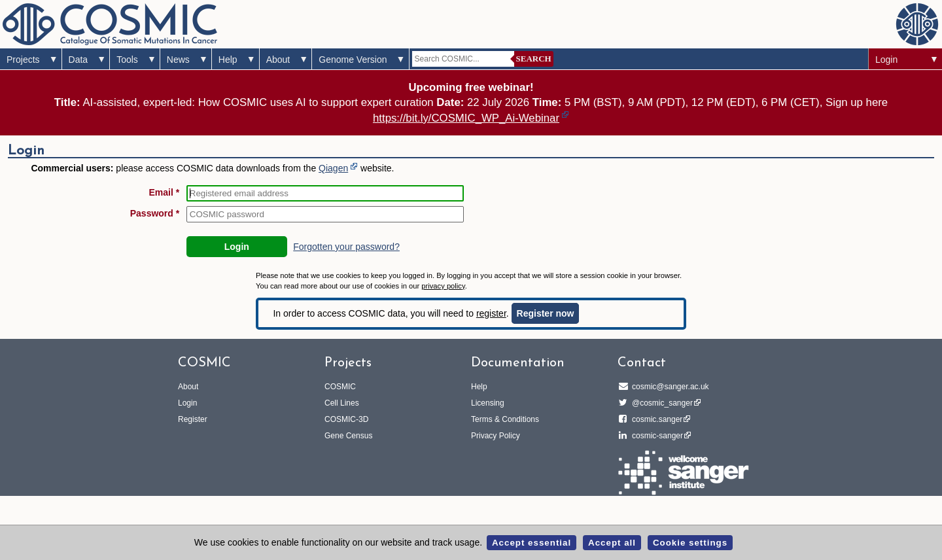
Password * (155, 213)
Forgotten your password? (346, 247)
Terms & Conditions (505, 419)
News (178, 60)
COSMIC (340, 387)
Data (78, 60)
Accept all (612, 543)
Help (228, 60)
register (491, 313)
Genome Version (353, 60)
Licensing (488, 403)
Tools (127, 60)
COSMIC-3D (346, 419)
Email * (165, 192)
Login (886, 60)
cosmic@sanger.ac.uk (669, 387)
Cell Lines (342, 403)
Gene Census (348, 436)
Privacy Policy (496, 436)
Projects (23, 60)
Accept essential (532, 543)
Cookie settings (690, 543)
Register (193, 419)
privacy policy (443, 286)
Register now (546, 313)
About (278, 60)
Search (534, 59)
